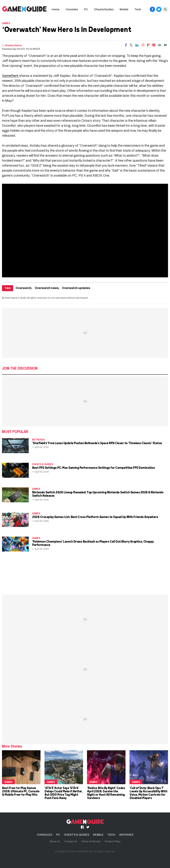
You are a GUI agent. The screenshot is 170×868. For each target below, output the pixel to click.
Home (56, 9)
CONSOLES (44, 835)
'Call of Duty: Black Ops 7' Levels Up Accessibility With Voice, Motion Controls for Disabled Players (148, 793)
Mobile (124, 9)
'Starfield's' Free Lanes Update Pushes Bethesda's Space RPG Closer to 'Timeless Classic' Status (97, 443)
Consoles (72, 9)
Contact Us (71, 841)
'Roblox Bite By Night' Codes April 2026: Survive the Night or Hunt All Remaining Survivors (106, 793)
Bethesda (38, 439)
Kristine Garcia (14, 45)
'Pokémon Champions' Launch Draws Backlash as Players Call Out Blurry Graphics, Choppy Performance (93, 543)
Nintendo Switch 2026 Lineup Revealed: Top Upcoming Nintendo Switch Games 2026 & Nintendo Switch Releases (98, 494)
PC (86, 9)
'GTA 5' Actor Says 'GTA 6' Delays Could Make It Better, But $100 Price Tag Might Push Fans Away (63, 793)
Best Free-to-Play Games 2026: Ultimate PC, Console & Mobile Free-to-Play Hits (21, 791)
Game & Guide (18, 298)
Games (6, 23)
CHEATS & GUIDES (43, 464)
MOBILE (98, 835)
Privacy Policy (113, 841)
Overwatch (23, 288)
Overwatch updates (76, 288)
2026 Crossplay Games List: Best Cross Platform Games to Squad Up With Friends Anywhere (95, 517)
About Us (55, 841)
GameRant (11, 76)
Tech (138, 9)
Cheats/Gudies (104, 9)
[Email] (160, 45)
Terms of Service (91, 841)
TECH (111, 835)
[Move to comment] (165, 45)
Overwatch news (47, 288)
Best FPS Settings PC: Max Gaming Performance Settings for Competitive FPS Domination (93, 468)
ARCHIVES (126, 835)
